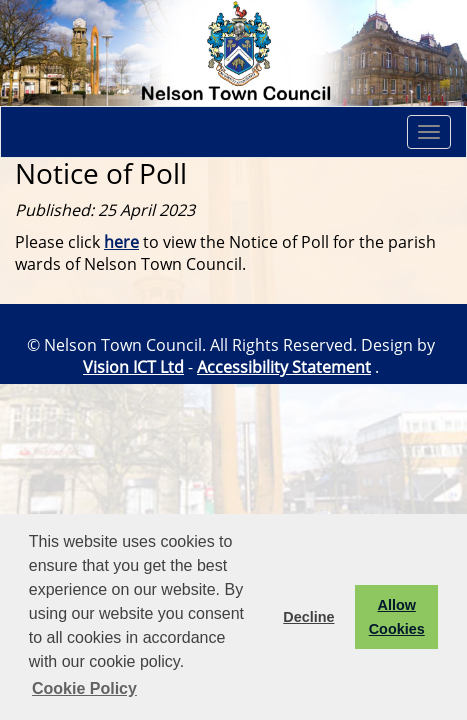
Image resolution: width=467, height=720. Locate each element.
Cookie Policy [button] (84, 688)
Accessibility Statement (284, 367)
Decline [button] (308, 617)
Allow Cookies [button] (397, 617)
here (121, 242)
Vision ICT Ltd (133, 367)
